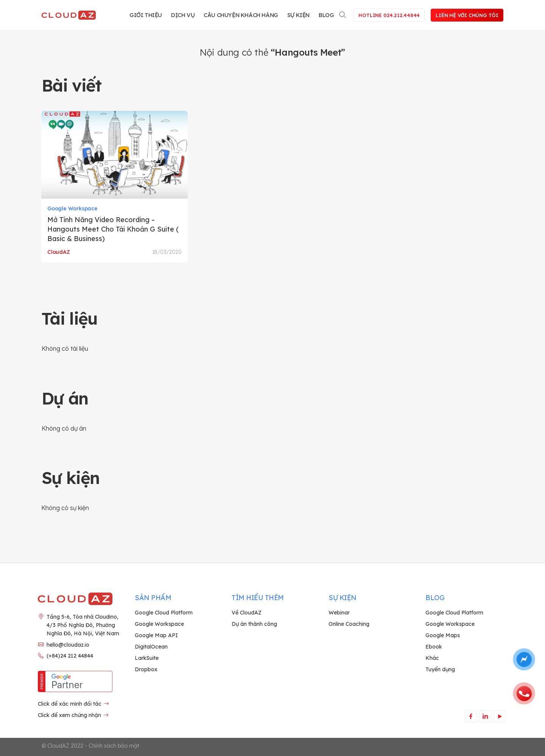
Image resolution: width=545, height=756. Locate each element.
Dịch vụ (183, 15)
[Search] (343, 13)
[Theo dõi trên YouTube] (499, 716)
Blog (326, 15)
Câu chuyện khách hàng (241, 15)
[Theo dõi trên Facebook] (471, 716)
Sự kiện (298, 15)
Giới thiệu (146, 15)
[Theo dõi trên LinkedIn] (485, 716)
